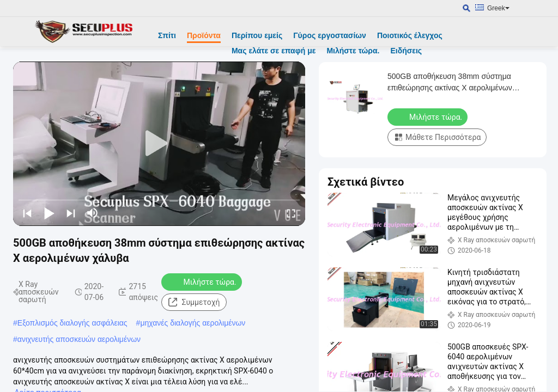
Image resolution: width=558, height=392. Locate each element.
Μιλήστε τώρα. (353, 51)
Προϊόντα (204, 35)
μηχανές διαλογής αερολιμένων (193, 323)
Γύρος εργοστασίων (330, 35)
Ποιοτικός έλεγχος (410, 35)
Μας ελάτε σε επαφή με (274, 51)
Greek (498, 8)
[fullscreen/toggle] (291, 213)
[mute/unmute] (93, 213)
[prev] (27, 213)
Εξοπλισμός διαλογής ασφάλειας (72, 323)
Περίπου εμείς (257, 35)
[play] (159, 144)
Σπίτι (167, 35)
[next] (71, 213)
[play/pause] (49, 213)
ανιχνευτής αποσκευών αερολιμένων (79, 339)
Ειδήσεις (406, 51)
